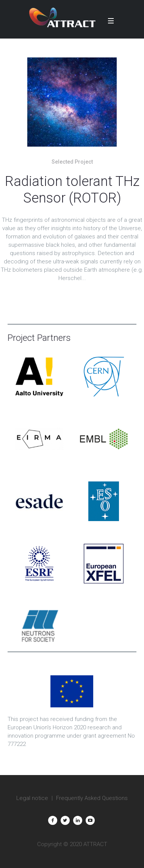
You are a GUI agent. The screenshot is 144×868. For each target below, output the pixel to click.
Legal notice (32, 798)
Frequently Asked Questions (92, 798)
